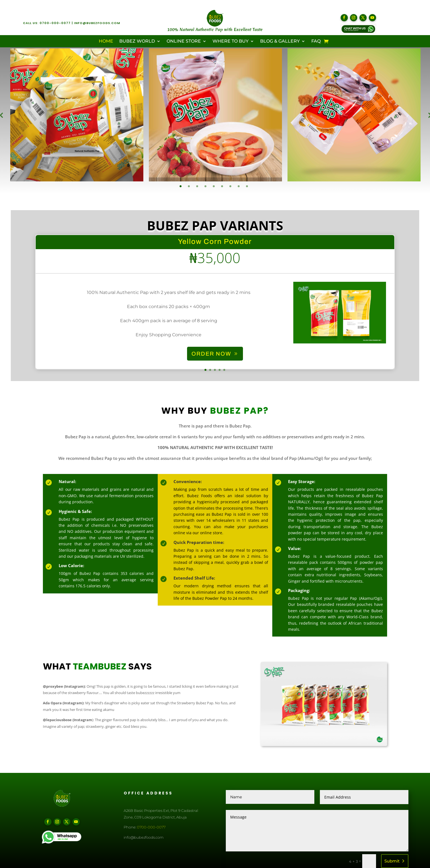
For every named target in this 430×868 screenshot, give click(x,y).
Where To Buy (230, 41)
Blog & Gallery (280, 41)
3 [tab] (197, 186)
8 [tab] (239, 186)
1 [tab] (181, 186)
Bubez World (137, 41)
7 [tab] (230, 186)
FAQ (316, 41)
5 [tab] (214, 186)
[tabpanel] (77, 115)
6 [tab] (222, 186)
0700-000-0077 (55, 23)
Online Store (184, 41)
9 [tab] (247, 186)
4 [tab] (205, 186)
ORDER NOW (211, 365)
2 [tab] (189, 186)
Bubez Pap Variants (215, 236)
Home (106, 41)
